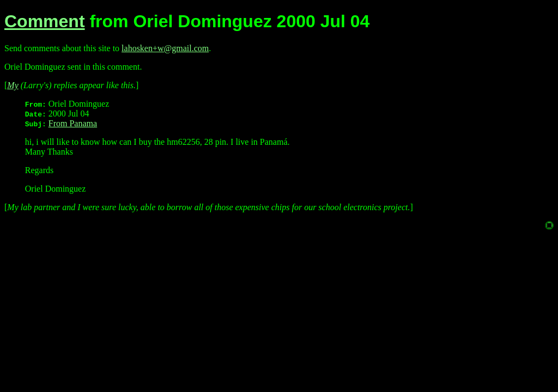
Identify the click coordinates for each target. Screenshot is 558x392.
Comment (45, 21)
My (13, 85)
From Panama (73, 123)
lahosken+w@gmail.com (165, 48)
